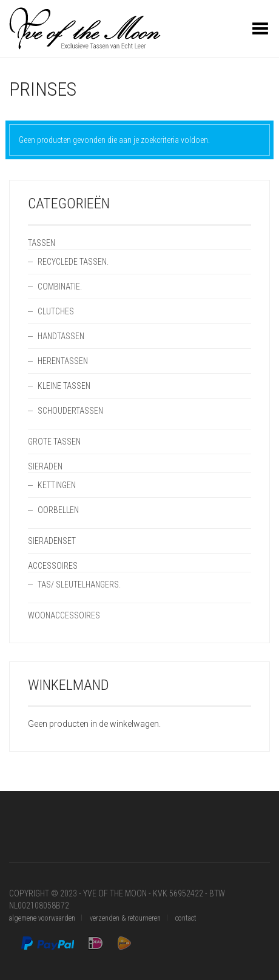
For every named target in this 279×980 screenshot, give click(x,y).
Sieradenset (52, 541)
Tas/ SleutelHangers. (79, 584)
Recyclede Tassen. (73, 262)
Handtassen (61, 336)
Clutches (56, 311)
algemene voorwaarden (42, 918)
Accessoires (53, 566)
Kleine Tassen (64, 386)
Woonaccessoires (64, 615)
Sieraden (45, 466)
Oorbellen (58, 510)
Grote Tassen (54, 442)
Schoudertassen (70, 411)
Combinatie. (60, 286)
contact (186, 918)
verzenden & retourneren (125, 918)
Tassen (42, 243)
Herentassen (63, 361)
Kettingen (57, 485)
